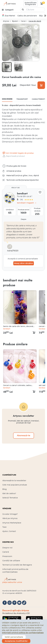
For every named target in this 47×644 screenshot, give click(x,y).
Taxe (4, 527)
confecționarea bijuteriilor (27, 180)
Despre (23, 219)
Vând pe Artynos (10, 518)
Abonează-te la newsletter (14, 481)
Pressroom (7, 556)
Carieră (6, 552)
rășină (36, 175)
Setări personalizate (14, 637)
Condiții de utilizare (11, 561)
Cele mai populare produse (15, 485)
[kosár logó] (42, 4)
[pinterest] (14, 603)
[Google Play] (12, 619)
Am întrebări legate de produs (18, 153)
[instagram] (9, 603)
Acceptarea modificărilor (16, 641)
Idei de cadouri (9, 493)
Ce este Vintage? (10, 514)
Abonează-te (24, 435)
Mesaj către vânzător (24, 263)
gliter (25, 175)
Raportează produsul (13, 156)
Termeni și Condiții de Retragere (17, 565)
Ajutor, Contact (9, 531)
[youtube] (19, 603)
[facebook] (5, 603)
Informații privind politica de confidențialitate (23, 633)
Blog (5, 489)
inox (31, 175)
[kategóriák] (8, 10)
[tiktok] (24, 603)
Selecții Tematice (10, 498)
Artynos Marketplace (12, 523)
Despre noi (7, 548)
